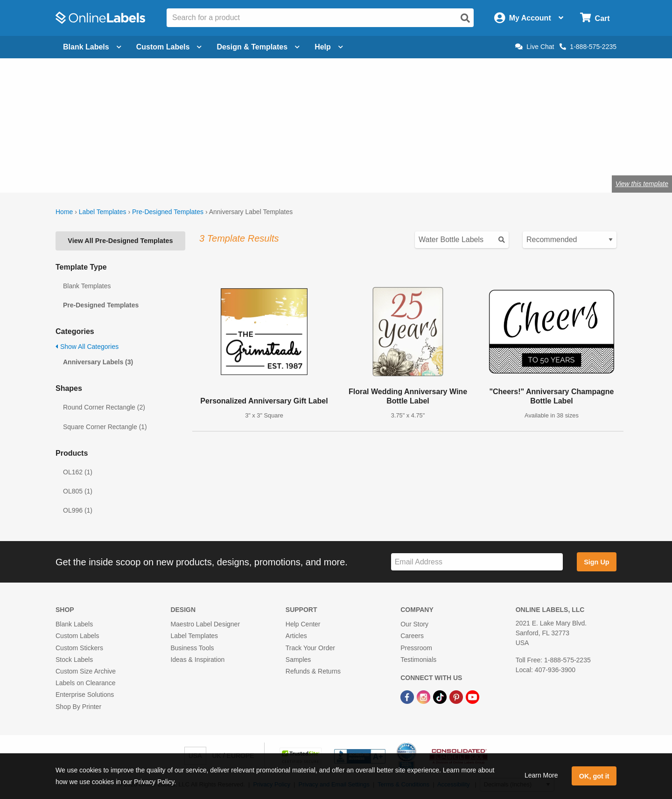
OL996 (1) (78, 510)
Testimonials (418, 660)
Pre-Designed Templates (168, 212)
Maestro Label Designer (205, 624)
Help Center (303, 624)
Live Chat (535, 47)
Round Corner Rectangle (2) (104, 407)
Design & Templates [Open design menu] (258, 47)
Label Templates (103, 212)
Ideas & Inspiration (197, 660)
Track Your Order (310, 648)
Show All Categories (87, 347)
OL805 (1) (78, 491)
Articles (296, 636)
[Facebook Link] (408, 696)
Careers (412, 636)
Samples (298, 660)
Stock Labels (74, 660)
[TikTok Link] (441, 696)
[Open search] (465, 18)
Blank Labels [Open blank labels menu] (92, 47)
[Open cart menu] (595, 18)
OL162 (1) (78, 472)
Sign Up (596, 562)
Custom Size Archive (86, 671)
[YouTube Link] (472, 696)
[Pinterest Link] (457, 696)
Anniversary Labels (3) (98, 362)
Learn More (541, 775)
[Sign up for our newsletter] (477, 562)
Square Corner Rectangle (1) (105, 427)
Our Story (414, 624)
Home (64, 212)
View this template (642, 184)
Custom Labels (77, 636)
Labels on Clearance (85, 683)
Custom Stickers (79, 648)
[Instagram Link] (424, 696)
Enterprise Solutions (85, 695)
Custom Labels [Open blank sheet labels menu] (169, 47)
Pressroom (416, 648)
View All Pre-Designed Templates (120, 241)
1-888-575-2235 (588, 47)
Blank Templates (87, 286)
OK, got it (594, 776)
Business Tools (192, 648)
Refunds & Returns (313, 671)
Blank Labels (74, 624)
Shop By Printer (78, 707)
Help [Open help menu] (329, 47)
